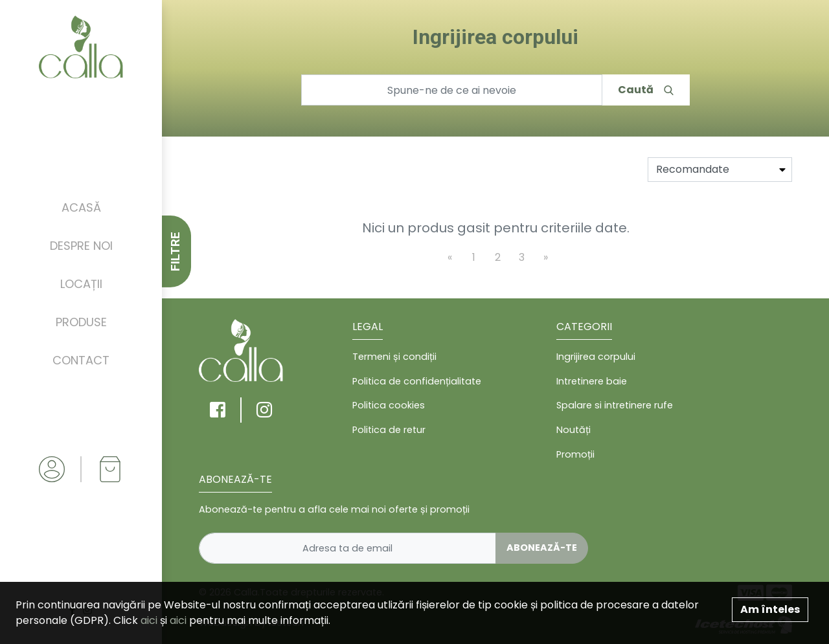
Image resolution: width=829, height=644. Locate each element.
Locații (81, 284)
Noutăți (573, 430)
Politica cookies (389, 405)
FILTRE (175, 251)
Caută (646, 90)
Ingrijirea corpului (596, 357)
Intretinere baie (592, 381)
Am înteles (770, 609)
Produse (81, 322)
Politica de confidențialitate (417, 381)
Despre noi (81, 246)
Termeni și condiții (394, 357)
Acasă (81, 207)
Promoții (575, 454)
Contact (81, 360)
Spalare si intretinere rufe (615, 405)
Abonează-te (542, 548)
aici (149, 620)
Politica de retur (389, 430)
